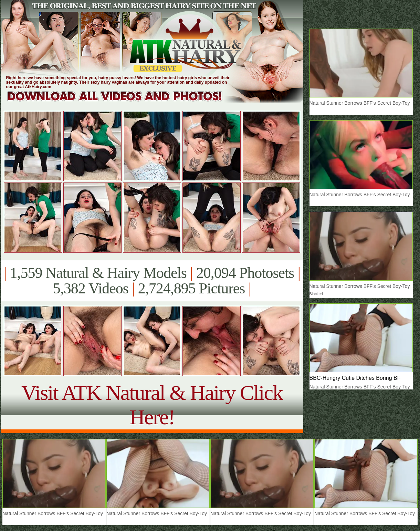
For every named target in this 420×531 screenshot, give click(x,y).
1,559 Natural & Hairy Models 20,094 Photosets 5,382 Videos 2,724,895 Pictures (152, 281)
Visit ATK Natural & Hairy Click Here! (152, 405)
